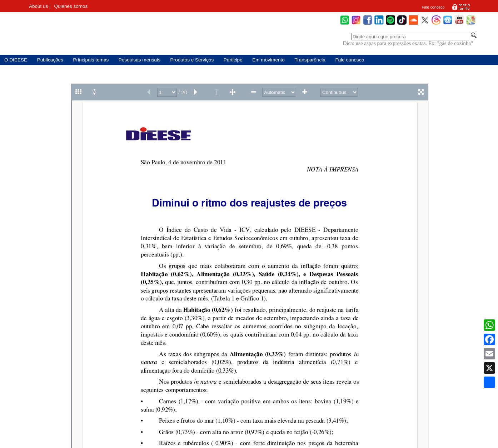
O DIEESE (16, 60)
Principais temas (91, 60)
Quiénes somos (71, 6)
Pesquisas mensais (140, 60)
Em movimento (268, 60)
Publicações (50, 60)
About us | (40, 6)
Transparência (310, 60)
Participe (233, 60)
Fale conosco (433, 7)
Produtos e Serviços (192, 60)
